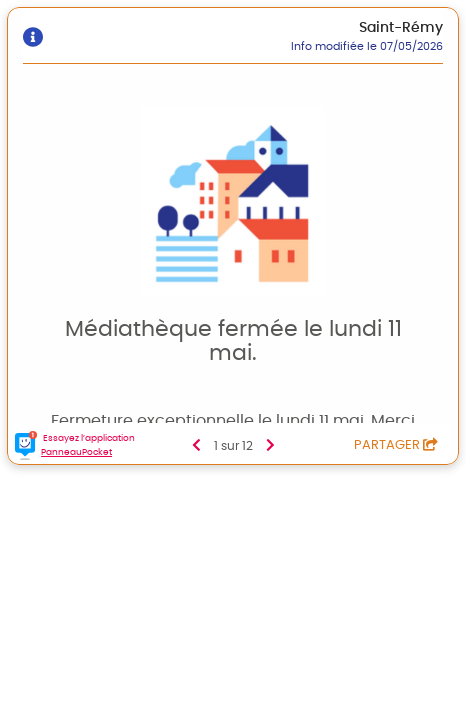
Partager (396, 445)
